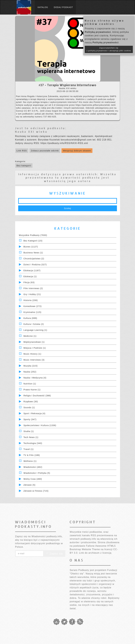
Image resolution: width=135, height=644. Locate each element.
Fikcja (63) (29, 282)
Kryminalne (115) (32, 312)
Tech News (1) (31, 437)
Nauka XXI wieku (31, 132)
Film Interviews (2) (33, 288)
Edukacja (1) (30, 276)
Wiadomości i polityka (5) (37, 473)
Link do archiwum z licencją (95, 553)
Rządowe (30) (31, 402)
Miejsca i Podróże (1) (35, 348)
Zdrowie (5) (29, 485)
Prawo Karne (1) (32, 390)
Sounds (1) (29, 407)
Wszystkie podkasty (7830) (33, 235)
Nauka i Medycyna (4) (35, 378)
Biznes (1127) (31, 247)
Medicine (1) (30, 336)
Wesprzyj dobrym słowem (77, 151)
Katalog (43, 7)
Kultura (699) (30, 318)
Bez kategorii (24, 166)
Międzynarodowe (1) (34, 342)
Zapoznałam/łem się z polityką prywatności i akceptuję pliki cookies (109, 49)
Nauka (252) (30, 372)
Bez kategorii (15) (33, 241)
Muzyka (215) (31, 366)
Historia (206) (31, 300)
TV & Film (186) (32, 455)
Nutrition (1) (30, 384)
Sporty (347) (30, 419)
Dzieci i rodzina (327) (35, 265)
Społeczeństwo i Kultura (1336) (40, 425)
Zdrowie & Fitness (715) (36, 491)
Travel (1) (28, 449)
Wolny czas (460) (33, 479)
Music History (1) (32, 354)
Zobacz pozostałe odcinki (45, 151)
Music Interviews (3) (34, 360)
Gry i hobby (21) (32, 294)
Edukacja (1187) (32, 271)
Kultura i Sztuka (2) (34, 324)
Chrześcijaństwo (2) (34, 259)
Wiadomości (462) (33, 467)
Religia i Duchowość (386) (37, 396)
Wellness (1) (30, 461)
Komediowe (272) (33, 306)
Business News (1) (33, 253)
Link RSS (22, 151)
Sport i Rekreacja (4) (34, 413)
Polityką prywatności (98, 32)
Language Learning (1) (35, 330)
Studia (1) (29, 431)
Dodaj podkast (63, 7)
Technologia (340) (33, 443)
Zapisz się (54, 554)
